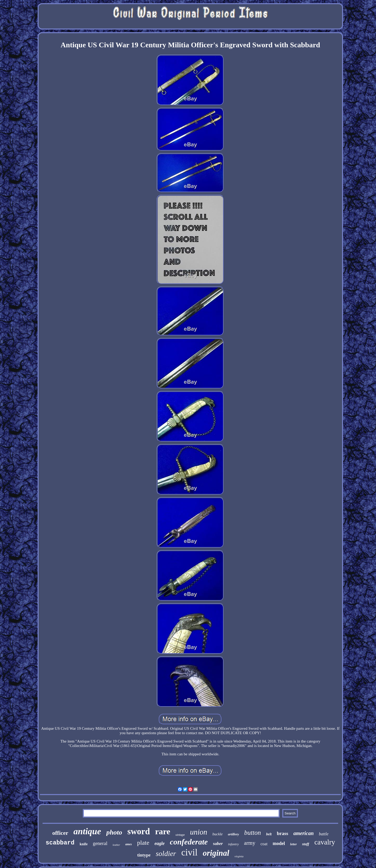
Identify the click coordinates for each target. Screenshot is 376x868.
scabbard (60, 843)
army (250, 843)
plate (143, 843)
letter (293, 844)
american (304, 833)
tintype (144, 855)
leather (116, 845)
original (216, 853)
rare (163, 831)
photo (114, 832)
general (100, 843)
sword (139, 831)
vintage (180, 835)
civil (189, 852)
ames (129, 844)
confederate (189, 842)
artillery (234, 834)
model (279, 843)
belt (269, 834)
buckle (218, 834)
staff (306, 844)
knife (84, 844)
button (252, 833)
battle (324, 834)
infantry (233, 844)
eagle (160, 843)
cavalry (325, 842)
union (199, 832)
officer (60, 833)
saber (218, 844)
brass (282, 833)
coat (264, 844)
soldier (166, 853)
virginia (239, 856)
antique (87, 831)
